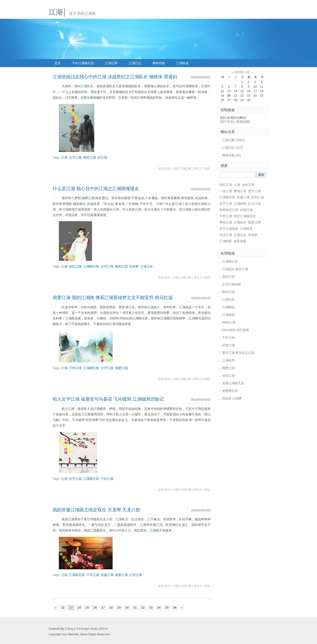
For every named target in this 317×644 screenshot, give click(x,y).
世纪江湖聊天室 (245, 216)
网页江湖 (90, 157)
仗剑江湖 (257, 197)
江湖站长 (240, 222)
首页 (58, 63)
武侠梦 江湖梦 (232, 398)
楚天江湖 (254, 191)
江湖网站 (228, 307)
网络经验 (159, 63)
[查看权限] (243, 122)
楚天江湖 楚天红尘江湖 (238, 353)
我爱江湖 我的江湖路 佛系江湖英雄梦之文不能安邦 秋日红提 (113, 298)
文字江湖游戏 (229, 229)
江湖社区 (228, 300)
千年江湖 (75, 368)
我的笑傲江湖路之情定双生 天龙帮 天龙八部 (96, 510)
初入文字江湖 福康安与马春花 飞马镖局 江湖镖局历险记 (108, 399)
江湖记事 (111, 63)
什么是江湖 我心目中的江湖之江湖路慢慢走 (96, 189)
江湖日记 (135, 63)
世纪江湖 (75, 266)
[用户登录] (227, 122)
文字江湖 (75, 157)
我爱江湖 (121, 368)
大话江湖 (226, 235)
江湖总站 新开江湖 (235, 269)
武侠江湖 (246, 210)
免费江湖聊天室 (233, 383)
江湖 (84, 86)
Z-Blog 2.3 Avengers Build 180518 (86, 629)
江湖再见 (246, 229)
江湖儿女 (147, 266)
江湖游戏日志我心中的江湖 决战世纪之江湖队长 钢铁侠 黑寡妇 (115, 77)
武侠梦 (134, 266)
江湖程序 (228, 360)
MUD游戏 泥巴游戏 (236, 330)
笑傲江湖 (107, 575)
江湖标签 (182, 63)
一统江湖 (226, 191)
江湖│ (58, 12)
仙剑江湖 (248, 185)
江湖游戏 (240, 204)
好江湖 (102, 157)
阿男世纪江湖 (229, 210)
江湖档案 (226, 241)
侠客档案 (240, 241)
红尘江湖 (254, 204)
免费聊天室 (230, 391)
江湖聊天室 (91, 266)
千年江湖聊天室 (83, 63)
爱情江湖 (240, 191)
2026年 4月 (242, 72)
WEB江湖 (229, 322)
